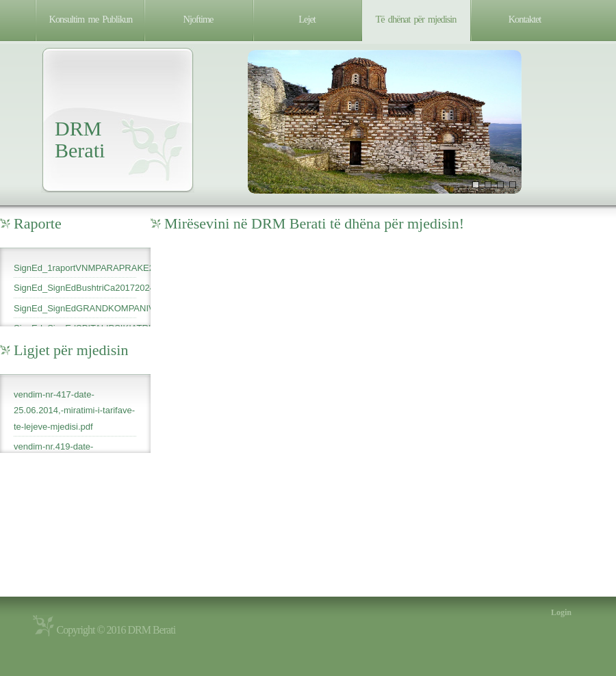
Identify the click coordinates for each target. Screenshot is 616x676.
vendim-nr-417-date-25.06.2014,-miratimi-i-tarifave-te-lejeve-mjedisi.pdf (74, 411)
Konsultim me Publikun (91, 19)
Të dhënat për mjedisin (416, 19)
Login (561, 612)
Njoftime (198, 19)
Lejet (307, 19)
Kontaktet (525, 19)
